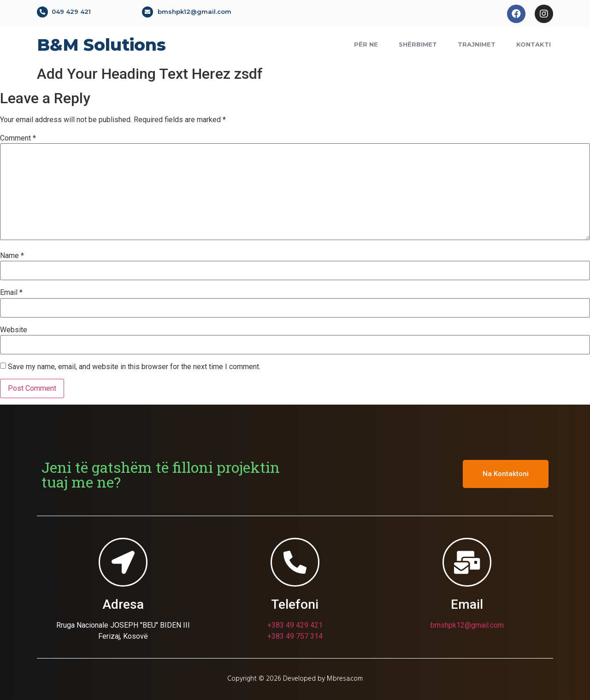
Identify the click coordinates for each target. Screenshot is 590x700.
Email (11, 293)
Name (12, 256)
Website (14, 330)
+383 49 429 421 (295, 625)
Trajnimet (477, 44)
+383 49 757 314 (295, 636)
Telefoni (295, 604)
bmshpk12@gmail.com (195, 12)
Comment (18, 138)
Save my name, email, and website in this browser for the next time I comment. (134, 367)
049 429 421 (71, 12)
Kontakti (534, 44)
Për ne (366, 44)
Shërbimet (418, 44)
